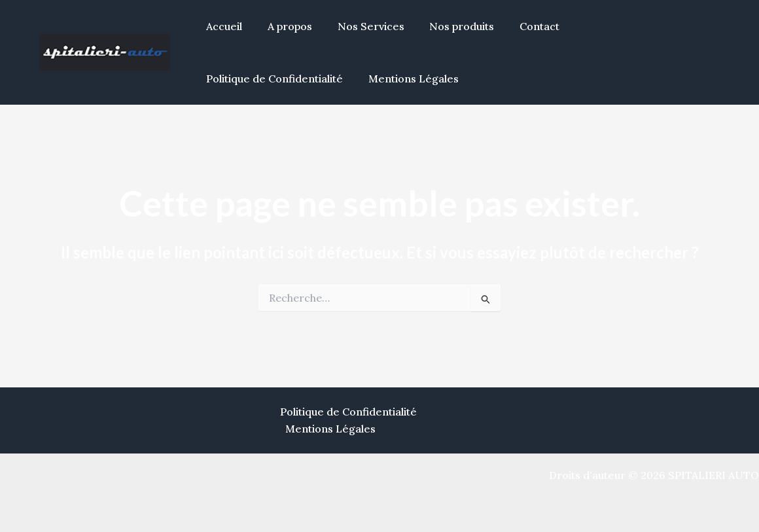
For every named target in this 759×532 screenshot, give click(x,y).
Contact (520, 26)
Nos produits (447, 26)
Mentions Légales (249, 79)
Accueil (222, 26)
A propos (283, 26)
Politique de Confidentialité (629, 26)
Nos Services (360, 26)
